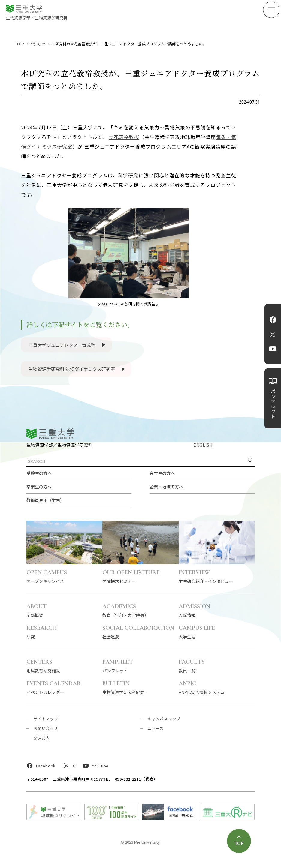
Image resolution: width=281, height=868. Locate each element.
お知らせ (38, 44)
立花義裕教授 (124, 137)
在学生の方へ (162, 473)
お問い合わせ (46, 728)
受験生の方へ (39, 473)
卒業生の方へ (39, 487)
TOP (20, 44)
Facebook (273, 320)
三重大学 (50, 434)
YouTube (273, 349)
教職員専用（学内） (45, 500)
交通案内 (42, 738)
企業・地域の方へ (166, 487)
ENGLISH (203, 445)
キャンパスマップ (164, 719)
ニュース (156, 728)
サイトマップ (46, 719)
